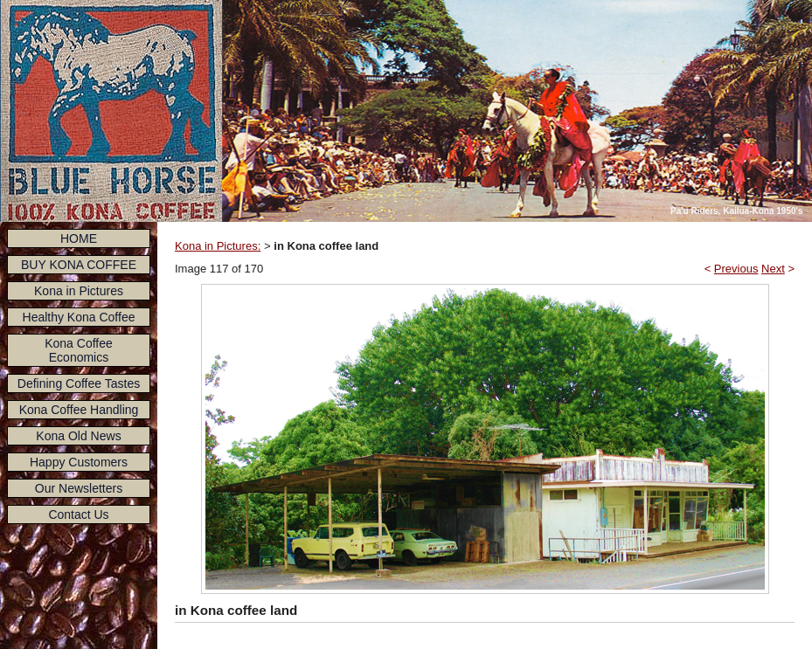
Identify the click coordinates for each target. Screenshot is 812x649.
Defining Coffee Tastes (79, 383)
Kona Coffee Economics (79, 350)
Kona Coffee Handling (79, 410)
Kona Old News (78, 436)
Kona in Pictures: (218, 246)
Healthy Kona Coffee (79, 317)
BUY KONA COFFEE (79, 265)
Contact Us (78, 514)
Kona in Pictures (79, 291)
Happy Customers (79, 462)
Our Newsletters (79, 488)
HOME (79, 238)
